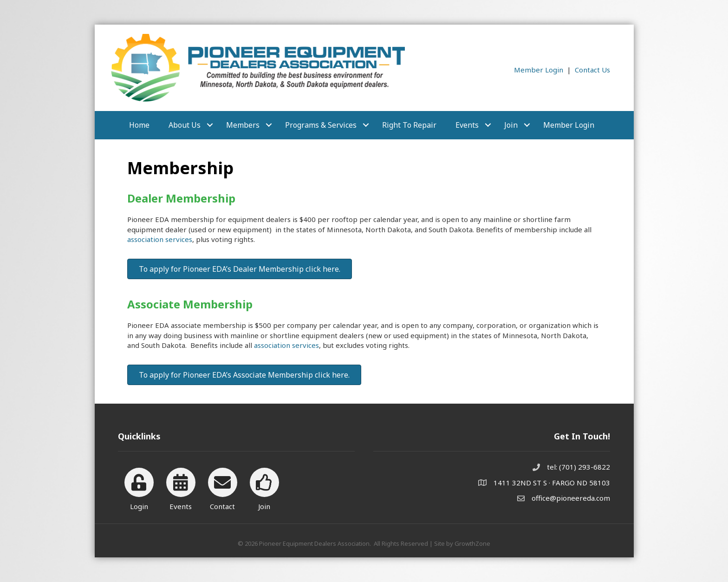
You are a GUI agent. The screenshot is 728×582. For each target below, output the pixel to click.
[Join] (264, 487)
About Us (185, 125)
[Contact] (223, 487)
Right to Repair (409, 125)
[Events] (181, 487)
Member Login (539, 70)
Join (511, 125)
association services (160, 239)
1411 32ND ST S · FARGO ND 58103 (552, 483)
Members (243, 125)
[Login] (139, 487)
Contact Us (592, 70)
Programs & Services (321, 125)
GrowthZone (472, 543)
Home (139, 125)
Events (467, 125)
